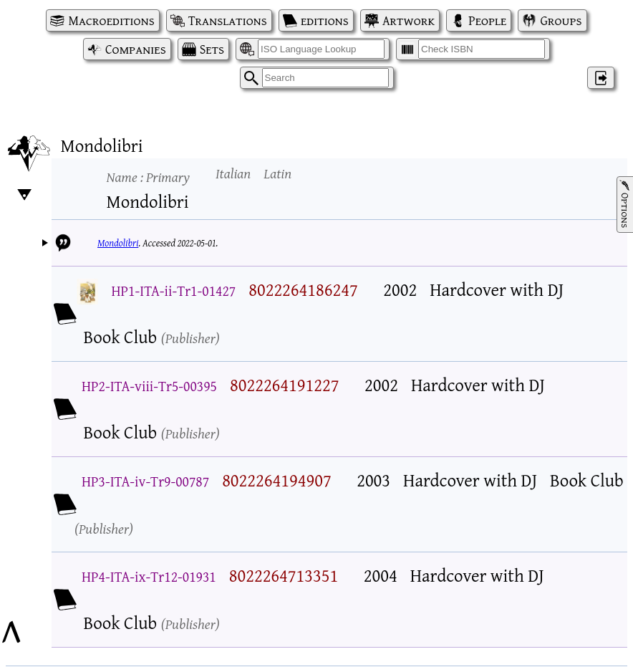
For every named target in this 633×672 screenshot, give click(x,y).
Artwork (409, 20)
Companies (136, 49)
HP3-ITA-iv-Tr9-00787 (145, 481)
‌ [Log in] (601, 78)
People (487, 20)
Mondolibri (118, 243)
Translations (228, 20)
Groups (561, 20)
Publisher (190, 338)
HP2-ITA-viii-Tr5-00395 (149, 386)
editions (325, 20)
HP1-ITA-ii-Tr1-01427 (174, 291)
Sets (212, 49)
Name (148, 177)
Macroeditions (111, 20)
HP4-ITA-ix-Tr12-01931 (149, 576)
